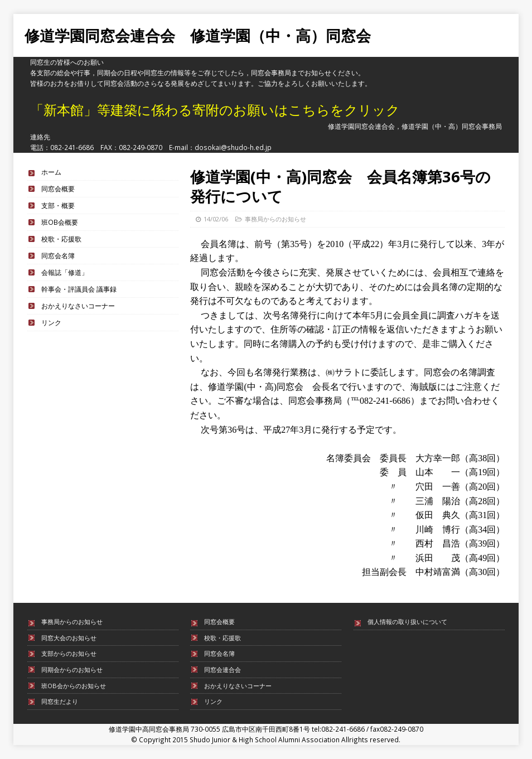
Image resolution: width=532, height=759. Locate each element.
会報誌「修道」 (65, 272)
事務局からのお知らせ (275, 219)
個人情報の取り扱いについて (407, 622)
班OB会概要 (60, 222)
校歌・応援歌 (61, 239)
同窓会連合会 (223, 669)
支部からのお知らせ (69, 653)
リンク (51, 322)
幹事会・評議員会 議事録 (79, 289)
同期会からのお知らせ (72, 669)
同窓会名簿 (58, 255)
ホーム (51, 172)
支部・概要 (58, 205)
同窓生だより (60, 701)
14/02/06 (216, 219)
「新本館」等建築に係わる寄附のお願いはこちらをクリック (215, 110)
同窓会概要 (58, 188)
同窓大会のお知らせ (69, 638)
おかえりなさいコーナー (78, 306)
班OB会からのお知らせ (74, 686)
